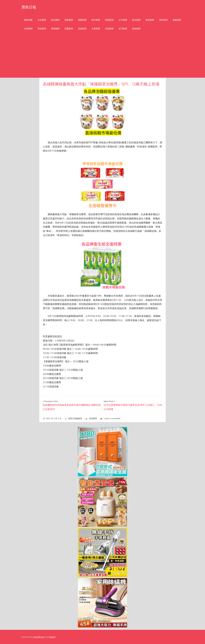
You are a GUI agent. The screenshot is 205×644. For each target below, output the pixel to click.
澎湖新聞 (109, 29)
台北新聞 (42, 20)
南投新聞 (150, 20)
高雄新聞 (42, 29)
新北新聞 (55, 20)
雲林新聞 (163, 20)
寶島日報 (31, 7)
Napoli (52, 637)
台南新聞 (28, 29)
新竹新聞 (96, 20)
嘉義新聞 (177, 20)
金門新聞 (123, 29)
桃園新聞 (82, 20)
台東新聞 (96, 29)
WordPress (39, 637)
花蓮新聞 (82, 29)
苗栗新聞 (109, 20)
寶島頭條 (28, 20)
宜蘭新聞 (69, 29)
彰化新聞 (136, 20)
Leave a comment (112, 418)
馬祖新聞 (136, 29)
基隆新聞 (69, 20)
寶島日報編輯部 (75, 418)
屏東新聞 (55, 29)
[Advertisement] (102, 57)
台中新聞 (123, 20)
